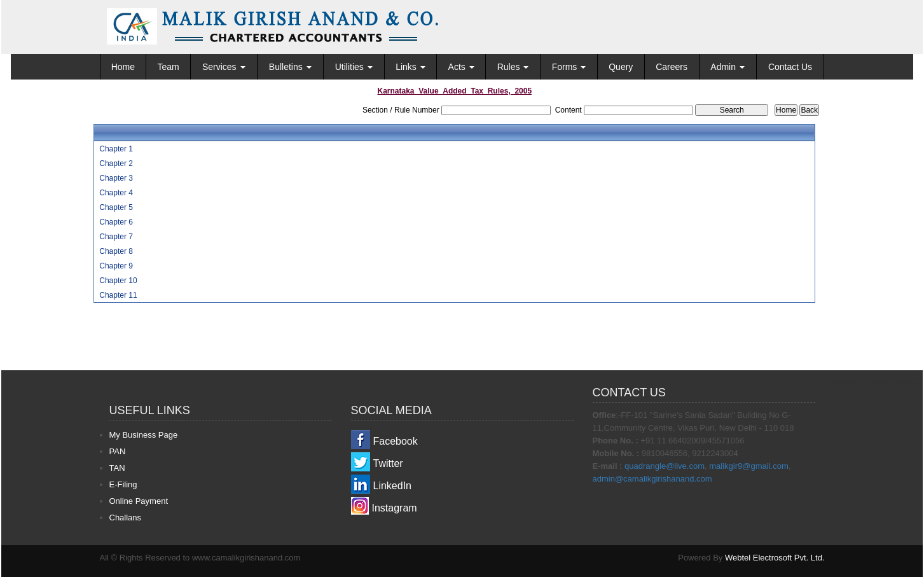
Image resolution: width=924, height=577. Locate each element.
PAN (118, 451)
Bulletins (290, 67)
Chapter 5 (116, 207)
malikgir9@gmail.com (748, 466)
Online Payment (139, 501)
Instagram (395, 508)
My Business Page (144, 435)
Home (123, 67)
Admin (727, 67)
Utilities (354, 67)
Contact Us (790, 67)
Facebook (396, 441)
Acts (461, 67)
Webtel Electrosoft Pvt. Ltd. (775, 558)
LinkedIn (393, 486)
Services (224, 67)
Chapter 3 (116, 178)
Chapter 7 (116, 237)
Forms (569, 67)
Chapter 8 (116, 251)
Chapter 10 (118, 281)
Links (410, 67)
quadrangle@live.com (665, 466)
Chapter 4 (116, 193)
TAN (117, 468)
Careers (672, 67)
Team (168, 67)
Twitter (388, 463)
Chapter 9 (116, 266)
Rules (513, 67)
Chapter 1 (116, 149)
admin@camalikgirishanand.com (652, 479)
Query (621, 67)
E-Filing (123, 484)
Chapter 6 (116, 222)
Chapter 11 (118, 295)
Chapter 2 (116, 163)
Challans (126, 518)
